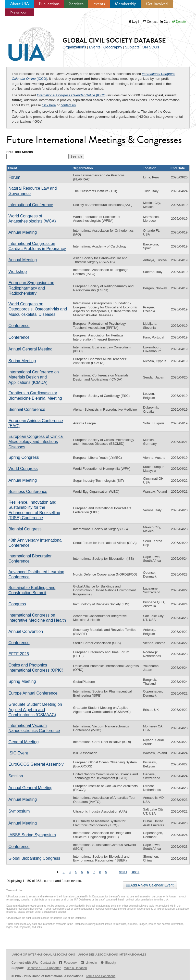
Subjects (132, 47)
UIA (26, 41)
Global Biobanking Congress (34, 858)
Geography (113, 47)
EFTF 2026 (19, 654)
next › (123, 872)
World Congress (23, 469)
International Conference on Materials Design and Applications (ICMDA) (34, 377)
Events (99, 4)
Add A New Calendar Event (150, 885)
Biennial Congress (25, 529)
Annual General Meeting (30, 349)
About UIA (20, 4)
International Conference (31, 205)
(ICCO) (72, 95)
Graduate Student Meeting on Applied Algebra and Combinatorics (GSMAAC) (35, 710)
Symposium (19, 811)
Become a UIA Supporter (44, 968)
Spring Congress (24, 457)
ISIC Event (18, 753)
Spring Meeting (22, 361)
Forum (14, 177)
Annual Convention (26, 631)
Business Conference (28, 492)
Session (16, 776)
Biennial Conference (27, 409)
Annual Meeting (23, 232)
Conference (19, 326)
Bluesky (108, 963)
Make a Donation (75, 968)
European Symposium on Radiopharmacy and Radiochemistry (31, 288)
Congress (17, 604)
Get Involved (157, 4)
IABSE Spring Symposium (32, 835)
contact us (68, 105)
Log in (136, 22)
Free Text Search (20, 152)
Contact (150, 22)
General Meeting (23, 742)
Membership (126, 4)
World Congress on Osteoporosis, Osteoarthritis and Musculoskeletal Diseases (38, 309)
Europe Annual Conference (33, 693)
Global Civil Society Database (114, 40)
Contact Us (48, 963)
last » (135, 872)
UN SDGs (151, 47)
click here (49, 105)
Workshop (18, 272)
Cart (165, 22)
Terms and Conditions (101, 976)
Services (76, 4)
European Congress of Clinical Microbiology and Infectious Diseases (36, 442)
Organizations (74, 47)
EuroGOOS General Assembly (36, 764)
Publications (49, 4)
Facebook (68, 963)
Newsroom (19, 12)
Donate (179, 22)
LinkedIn (89, 963)
